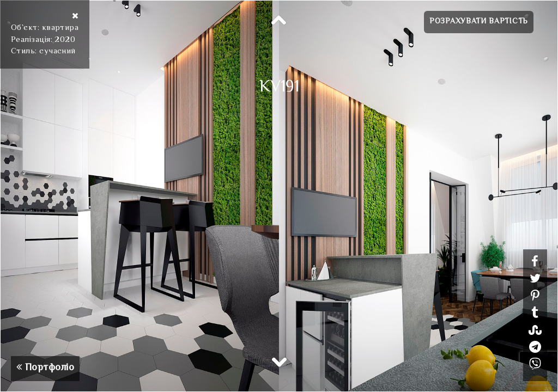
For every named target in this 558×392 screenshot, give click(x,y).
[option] (279, 196)
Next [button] (279, 362)
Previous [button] (279, 21)
